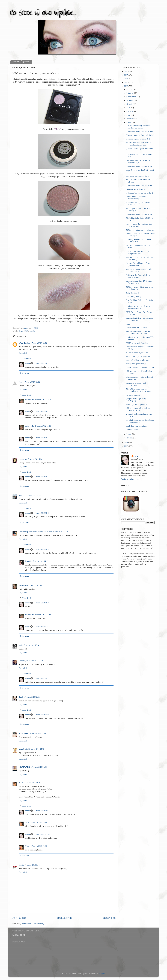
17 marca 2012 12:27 (41, 678)
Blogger (102, 973)
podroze (26, 62)
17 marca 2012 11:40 (41, 603)
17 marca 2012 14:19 (32, 783)
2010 (126, 446)
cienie (21, 331)
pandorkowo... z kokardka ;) (137, 426)
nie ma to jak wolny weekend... (138, 353)
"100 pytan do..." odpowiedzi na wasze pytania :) (138, 276)
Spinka (22, 495)
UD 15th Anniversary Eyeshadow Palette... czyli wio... (139, 127)
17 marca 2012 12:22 (37, 661)
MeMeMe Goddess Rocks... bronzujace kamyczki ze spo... (138, 390)
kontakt (16, 62)
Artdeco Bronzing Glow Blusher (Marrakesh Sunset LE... (138, 144)
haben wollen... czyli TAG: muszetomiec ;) (136, 198)
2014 (126, 79)
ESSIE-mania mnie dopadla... (137, 343)
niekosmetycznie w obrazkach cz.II (139, 186)
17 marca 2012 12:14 (31, 645)
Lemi (21, 382)
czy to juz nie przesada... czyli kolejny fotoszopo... (137, 252)
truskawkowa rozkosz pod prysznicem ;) (136, 384)
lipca (129, 108)
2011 (126, 443)
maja (129, 115)
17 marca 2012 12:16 (43, 615)
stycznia (130, 438)
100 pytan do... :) (132, 293)
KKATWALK (24, 767)
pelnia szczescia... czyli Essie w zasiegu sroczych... (138, 307)
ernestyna (23, 459)
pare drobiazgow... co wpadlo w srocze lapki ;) (138, 161)
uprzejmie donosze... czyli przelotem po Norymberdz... (140, 421)
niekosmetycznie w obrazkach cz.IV (140, 131)
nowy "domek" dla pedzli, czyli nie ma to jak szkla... (139, 225)
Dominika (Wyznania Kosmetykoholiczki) (36, 532)
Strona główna (64, 918)
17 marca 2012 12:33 (41, 626)
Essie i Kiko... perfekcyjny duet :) (139, 356)
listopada (130, 93)
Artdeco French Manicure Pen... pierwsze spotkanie (138, 264)
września (130, 100)
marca (129, 122)
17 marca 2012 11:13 (43, 426)
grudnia (130, 89)
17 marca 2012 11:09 (41, 411)
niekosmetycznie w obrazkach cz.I (139, 214)
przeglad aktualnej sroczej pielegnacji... (136, 400)
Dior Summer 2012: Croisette (137, 328)
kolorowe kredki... (133, 395)
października (132, 97)
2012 (126, 86)
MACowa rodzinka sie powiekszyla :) (140, 230)
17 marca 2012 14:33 (39, 822)
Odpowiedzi (26, 359)
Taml (21, 697)
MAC (26, 331)
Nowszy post (19, 918)
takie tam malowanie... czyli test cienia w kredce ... (138, 409)
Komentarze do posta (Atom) (33, 924)
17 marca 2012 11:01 (35, 459)
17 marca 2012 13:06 (41, 715)
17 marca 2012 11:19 (61, 532)
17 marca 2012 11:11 (41, 477)
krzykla (28, 561)
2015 (126, 75)
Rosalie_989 (24, 661)
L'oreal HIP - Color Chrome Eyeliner (140, 367)
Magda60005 (24, 733)
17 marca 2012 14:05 (36, 749)
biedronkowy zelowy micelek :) (138, 139)
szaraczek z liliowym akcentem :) (139, 360)
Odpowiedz (23, 353)
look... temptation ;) (133, 296)
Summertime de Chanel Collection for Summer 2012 (139, 282)
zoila (21, 645)
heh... (128, 324)
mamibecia (23, 749)
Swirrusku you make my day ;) (138, 176)
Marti (21, 783)
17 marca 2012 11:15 (41, 363)
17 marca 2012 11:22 (41, 438)
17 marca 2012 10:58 (39, 343)
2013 (126, 82)
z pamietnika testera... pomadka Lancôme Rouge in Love (138, 332)
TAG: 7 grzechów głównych (137, 404)
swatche (32, 331)
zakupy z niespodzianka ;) (136, 364)
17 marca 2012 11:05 (43, 400)
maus (27, 363)
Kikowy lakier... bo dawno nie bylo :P (140, 135)
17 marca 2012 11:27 (36, 585)
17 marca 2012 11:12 (41, 513)
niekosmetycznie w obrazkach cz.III (140, 166)
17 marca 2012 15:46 (41, 834)
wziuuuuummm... (133, 430)
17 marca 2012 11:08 (33, 495)
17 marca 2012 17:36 (39, 846)
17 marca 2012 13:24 (38, 733)
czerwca (130, 111)
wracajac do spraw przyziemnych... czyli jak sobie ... (139, 270)
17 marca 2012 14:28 (41, 811)
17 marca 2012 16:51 (32, 865)
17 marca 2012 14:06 (39, 767)
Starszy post (109, 918)
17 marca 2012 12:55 (32, 697)
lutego (129, 434)
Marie (21, 865)
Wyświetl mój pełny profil (131, 479)
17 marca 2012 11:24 (41, 549)
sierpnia (130, 104)
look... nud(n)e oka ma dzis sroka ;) (139, 193)
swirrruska (30, 400)
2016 (126, 71)
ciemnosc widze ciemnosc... (137, 189)
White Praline (24, 343)
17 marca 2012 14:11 (40, 561)
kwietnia (130, 119)
